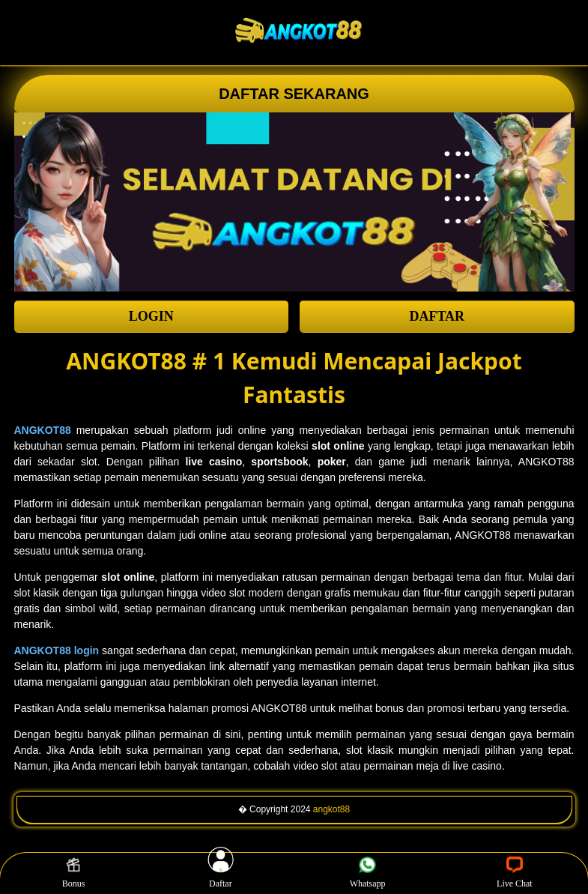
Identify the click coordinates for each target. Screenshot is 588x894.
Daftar (221, 873)
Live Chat (515, 873)
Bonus (74, 873)
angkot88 (331, 809)
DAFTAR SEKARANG (294, 94)
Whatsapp (368, 873)
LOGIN (151, 316)
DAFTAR (437, 316)
